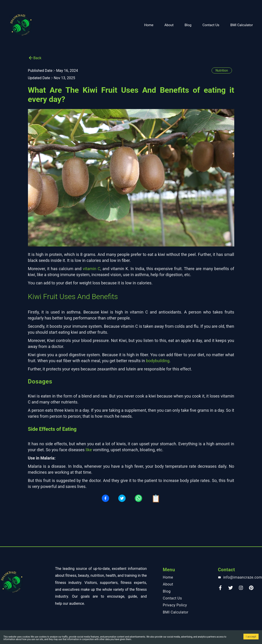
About (169, 25)
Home (149, 25)
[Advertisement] (131, 6)
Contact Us (211, 25)
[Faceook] (220, 589)
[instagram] (241, 589)
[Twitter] (231, 589)
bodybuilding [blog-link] (158, 361)
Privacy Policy (175, 605)
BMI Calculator (242, 25)
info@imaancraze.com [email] (243, 577)
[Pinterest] (251, 589)
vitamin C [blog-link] (91, 269)
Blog (188, 25)
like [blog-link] (89, 450)
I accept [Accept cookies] (251, 637)
